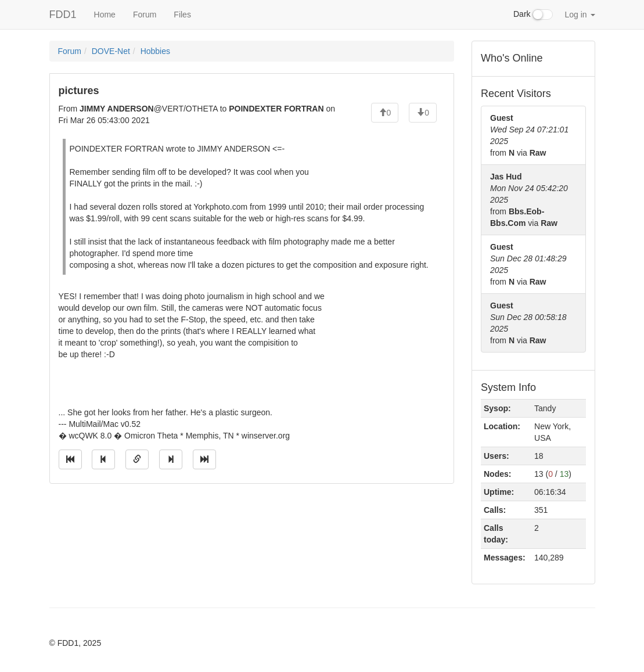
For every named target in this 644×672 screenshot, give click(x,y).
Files (182, 15)
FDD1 (63, 15)
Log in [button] (580, 15)
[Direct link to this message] (137, 459)
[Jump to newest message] (204, 459)
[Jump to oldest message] (70, 459)
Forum (145, 15)
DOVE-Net (111, 51)
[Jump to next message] (171, 459)
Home (105, 15)
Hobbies (155, 51)
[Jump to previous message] (103, 459)
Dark (533, 15)
